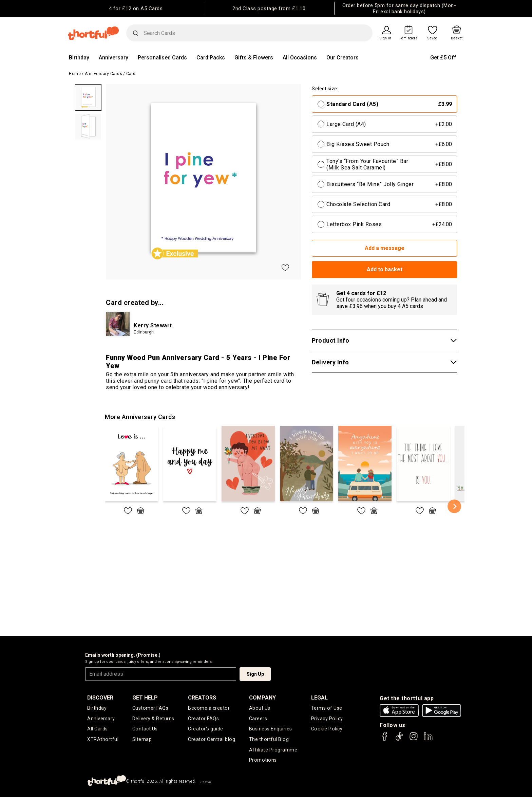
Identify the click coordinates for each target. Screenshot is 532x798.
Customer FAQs (150, 708)
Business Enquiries (271, 729)
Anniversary (113, 58)
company (262, 698)
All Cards (98, 729)
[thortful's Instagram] (414, 739)
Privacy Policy (327, 719)
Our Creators (343, 58)
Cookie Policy (326, 729)
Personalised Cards (162, 58)
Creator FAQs (204, 719)
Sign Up (255, 674)
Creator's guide (206, 729)
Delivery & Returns (153, 719)
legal (319, 698)
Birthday (79, 58)
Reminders (409, 38)
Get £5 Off (443, 58)
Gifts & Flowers (254, 58)
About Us (260, 708)
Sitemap (142, 740)
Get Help (145, 698)
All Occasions (300, 58)
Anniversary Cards (104, 74)
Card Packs (211, 58)
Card (131, 74)
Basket (457, 38)
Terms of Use (327, 708)
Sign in (386, 38)
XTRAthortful (103, 740)
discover (100, 698)
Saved (433, 38)
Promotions (262, 761)
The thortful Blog (269, 740)
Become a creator (209, 708)
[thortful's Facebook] (385, 739)
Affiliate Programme (273, 750)
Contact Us (145, 729)
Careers (258, 719)
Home (75, 74)
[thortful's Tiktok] (399, 739)
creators (202, 698)
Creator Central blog (212, 740)
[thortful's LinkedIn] (428, 739)
